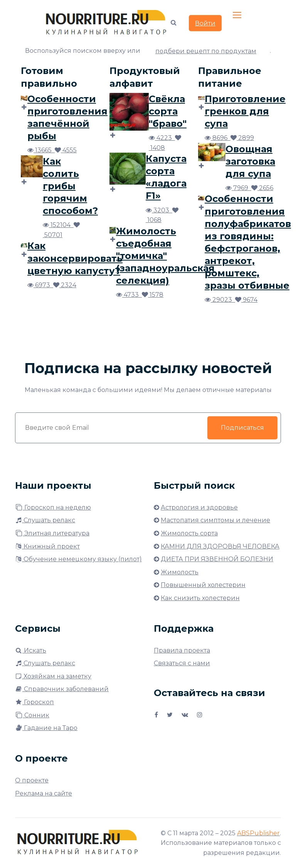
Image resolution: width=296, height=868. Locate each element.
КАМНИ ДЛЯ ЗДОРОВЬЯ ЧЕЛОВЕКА (220, 546)
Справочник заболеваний (62, 689)
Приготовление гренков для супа (245, 111)
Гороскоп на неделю (53, 507)
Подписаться (242, 428)
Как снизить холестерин (200, 598)
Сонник (32, 715)
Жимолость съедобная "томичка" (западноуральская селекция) (165, 256)
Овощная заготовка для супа (250, 161)
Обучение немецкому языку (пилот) (78, 559)
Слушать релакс (45, 520)
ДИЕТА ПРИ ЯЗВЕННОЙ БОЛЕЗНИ (217, 559)
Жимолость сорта (189, 533)
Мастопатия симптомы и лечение (215, 520)
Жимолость (180, 572)
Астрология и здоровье (199, 507)
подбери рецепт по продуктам (206, 51)
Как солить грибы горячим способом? (70, 186)
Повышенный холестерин (203, 585)
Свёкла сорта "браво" (168, 111)
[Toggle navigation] (238, 15)
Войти (205, 23)
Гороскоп (34, 702)
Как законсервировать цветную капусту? (75, 258)
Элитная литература (52, 533)
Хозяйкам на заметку (53, 676)
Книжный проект (47, 546)
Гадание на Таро (46, 728)
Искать (31, 650)
